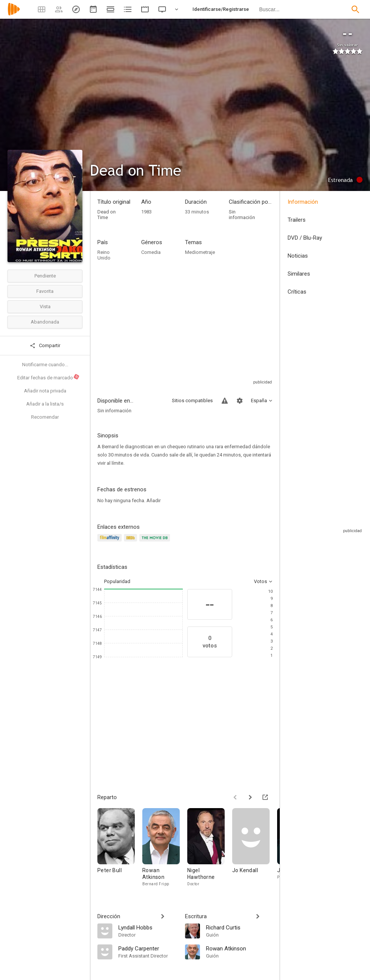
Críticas (297, 292)
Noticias (298, 256)
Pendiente (45, 276)
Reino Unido (104, 255)
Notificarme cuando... (45, 365)
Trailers (297, 220)
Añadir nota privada (45, 391)
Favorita (45, 291)
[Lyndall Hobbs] (148, 927)
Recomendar (45, 417)
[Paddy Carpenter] (148, 948)
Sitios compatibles (192, 401)
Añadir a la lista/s (45, 404)
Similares (299, 274)
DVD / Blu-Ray (305, 238)
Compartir (45, 346)
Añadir (154, 500)
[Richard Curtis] (239, 927)
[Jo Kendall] (255, 848)
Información (303, 202)
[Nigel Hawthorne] (210, 848)
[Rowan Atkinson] (165, 848)
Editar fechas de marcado (48, 377)
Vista (45, 307)
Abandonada (45, 322)
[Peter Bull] (120, 848)
